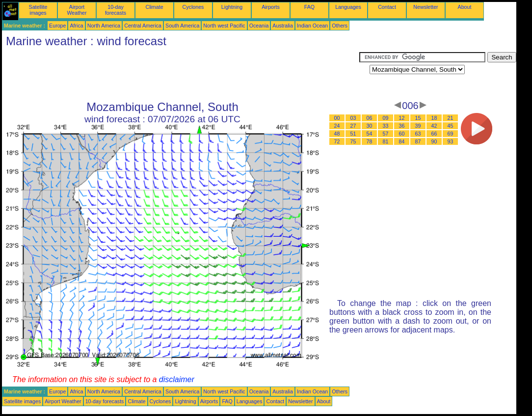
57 (386, 134)
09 (386, 118)
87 (418, 141)
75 (353, 141)
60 (402, 134)
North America (104, 26)
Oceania (259, 26)
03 (353, 118)
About (465, 7)
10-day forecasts (116, 10)
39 (418, 126)
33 (386, 126)
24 (337, 126)
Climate (154, 7)
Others (340, 26)
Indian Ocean (312, 26)
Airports (271, 7)
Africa (76, 26)
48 (337, 134)
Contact (387, 7)
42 (434, 126)
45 (451, 126)
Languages (348, 7)
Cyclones (193, 7)
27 (353, 126)
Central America (143, 26)
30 (370, 126)
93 (451, 141)
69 (451, 134)
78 (370, 141)
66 (434, 134)
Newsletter (426, 7)
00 (337, 118)
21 (451, 118)
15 (418, 118)
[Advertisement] (181, 74)
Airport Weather (77, 10)
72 (337, 141)
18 (434, 118)
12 (402, 118)
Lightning (232, 7)
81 (386, 141)
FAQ (309, 7)
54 (370, 134)
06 (370, 118)
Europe (57, 26)
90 (434, 141)
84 (402, 141)
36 (402, 126)
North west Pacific (224, 26)
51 (353, 134)
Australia (282, 26)
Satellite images (38, 10)
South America (182, 26)
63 (418, 134)
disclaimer (177, 379)
